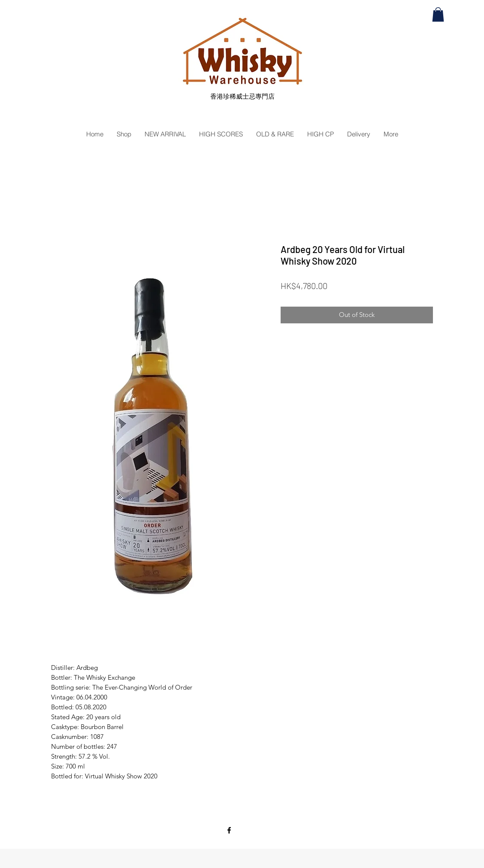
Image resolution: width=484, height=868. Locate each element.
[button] (438, 14)
